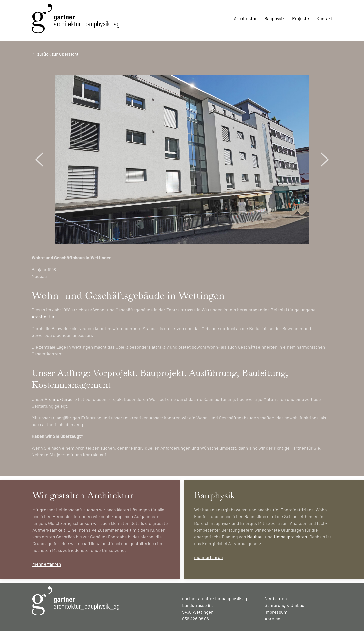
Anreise (272, 619)
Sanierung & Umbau (285, 605)
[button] (40, 160)
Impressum (276, 612)
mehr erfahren (47, 564)
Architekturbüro (61, 399)
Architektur (43, 317)
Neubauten (276, 598)
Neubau (255, 537)
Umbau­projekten (290, 537)
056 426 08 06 (195, 619)
